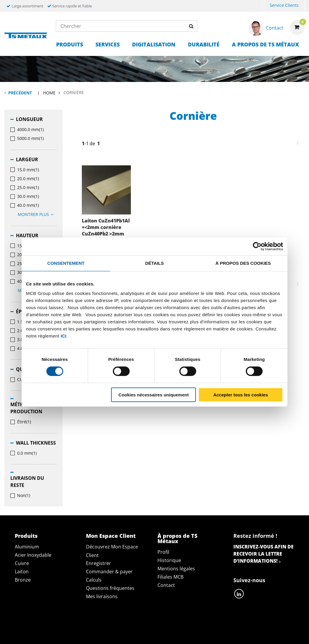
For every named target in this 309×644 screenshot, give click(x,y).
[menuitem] (263, 6)
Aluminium (27, 547)
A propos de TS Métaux (265, 44)
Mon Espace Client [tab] (111, 536)
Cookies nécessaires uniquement (154, 395)
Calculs (94, 580)
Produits (70, 44)
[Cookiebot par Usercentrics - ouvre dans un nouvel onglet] (257, 246)
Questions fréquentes (110, 588)
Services (108, 44)
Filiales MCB (170, 577)
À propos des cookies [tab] (243, 263)
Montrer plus (36, 214)
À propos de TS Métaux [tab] (177, 538)
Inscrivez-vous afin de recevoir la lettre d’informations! (264, 554)
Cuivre (22, 563)
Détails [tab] (154, 263)
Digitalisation (154, 44)
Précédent (20, 93)
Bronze (23, 580)
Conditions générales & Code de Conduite (192, 626)
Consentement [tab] (66, 263)
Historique (169, 560)
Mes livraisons (102, 596)
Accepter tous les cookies (241, 395)
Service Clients (284, 5)
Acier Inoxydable (33, 555)
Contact (166, 585)
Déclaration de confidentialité (91, 626)
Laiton (22, 572)
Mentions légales (176, 569)
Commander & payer (109, 572)
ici (63, 336)
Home (49, 93)
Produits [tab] (26, 536)
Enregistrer (99, 563)
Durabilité (204, 44)
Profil (163, 552)
